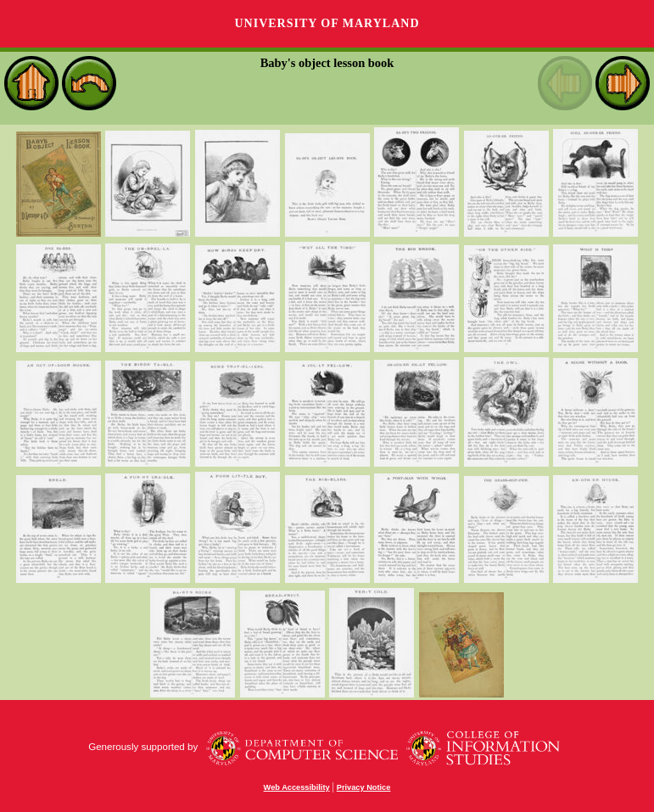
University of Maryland (327, 23)
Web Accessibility (297, 787)
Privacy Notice (364, 787)
